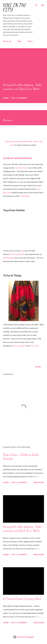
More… (31, 41)
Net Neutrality (9, 258)
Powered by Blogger (24, 637)
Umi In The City (15, 7)
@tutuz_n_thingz (18, 346)
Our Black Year (21, 168)
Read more (39, 482)
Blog (19, 41)
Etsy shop (34, 346)
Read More (26, 196)
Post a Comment (19, 98)
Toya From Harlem (17, 254)
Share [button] (6, 98)
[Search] (36, 5)
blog (23, 251)
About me (7, 41)
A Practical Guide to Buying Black (22, 599)
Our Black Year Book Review (17, 158)
